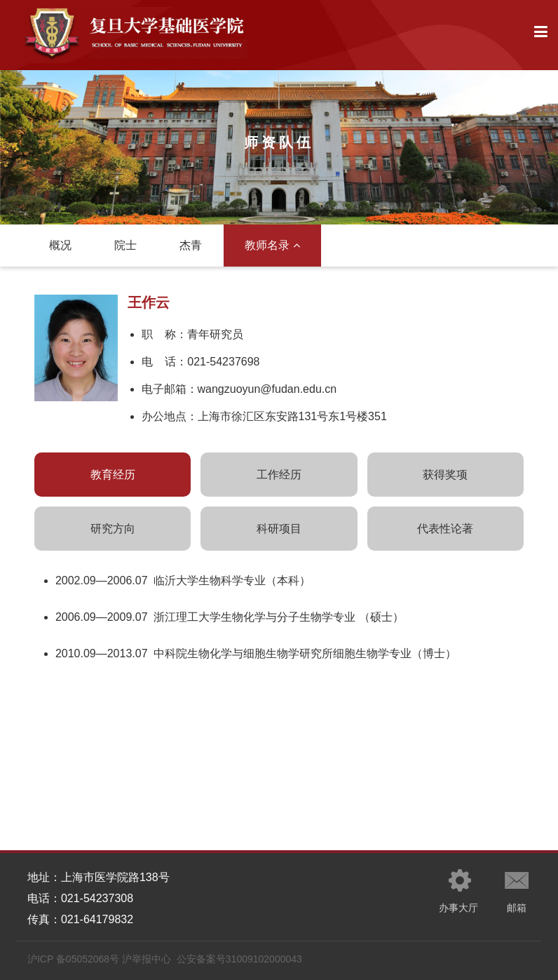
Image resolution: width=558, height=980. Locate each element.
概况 (60, 245)
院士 (125, 245)
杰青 (191, 245)
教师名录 (272, 245)
